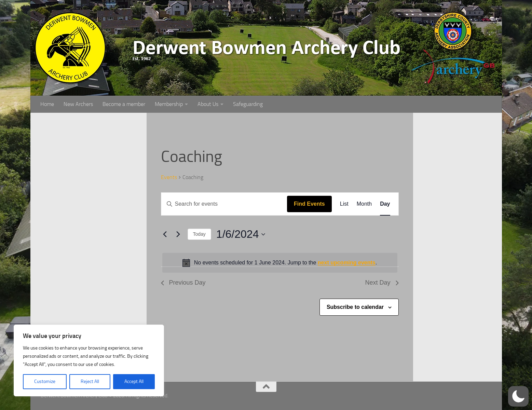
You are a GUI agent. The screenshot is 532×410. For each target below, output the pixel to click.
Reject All (90, 381)
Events (169, 177)
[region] (89, 360)
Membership (169, 104)
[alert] (280, 263)
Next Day (382, 283)
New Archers (78, 104)
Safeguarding (248, 104)
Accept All (134, 381)
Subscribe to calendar (355, 307)
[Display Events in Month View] (364, 204)
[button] (518, 396)
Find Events (309, 204)
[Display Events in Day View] (385, 204)
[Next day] (178, 234)
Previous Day (183, 283)
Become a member (124, 104)
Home (47, 104)
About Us (208, 104)
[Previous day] (165, 234)
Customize (45, 381)
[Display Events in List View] (344, 204)
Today (199, 234)
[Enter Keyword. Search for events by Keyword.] (224, 204)
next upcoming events (347, 263)
